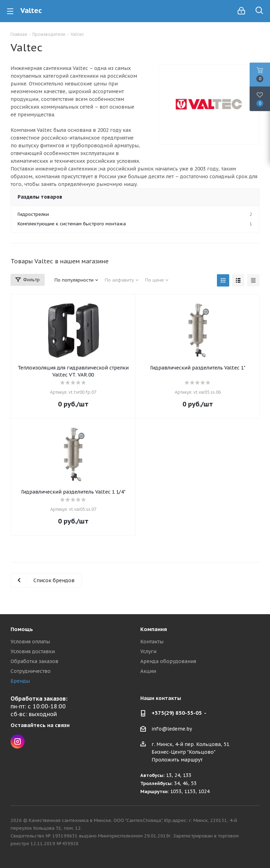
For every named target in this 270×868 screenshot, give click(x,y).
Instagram (18, 741)
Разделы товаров (40, 197)
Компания (154, 629)
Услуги (148, 651)
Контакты (152, 642)
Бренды (20, 681)
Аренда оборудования (168, 661)
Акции (148, 671)
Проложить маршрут (177, 760)
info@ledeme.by (172, 729)
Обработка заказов (34, 661)
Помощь (22, 629)
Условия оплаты (30, 642)
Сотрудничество (31, 671)
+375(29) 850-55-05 (177, 713)
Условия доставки (33, 651)
